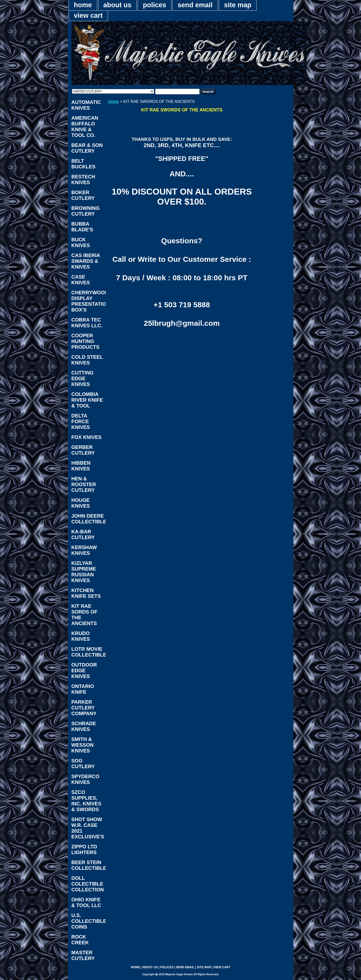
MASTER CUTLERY (83, 955)
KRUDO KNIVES (81, 636)
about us (118, 5)
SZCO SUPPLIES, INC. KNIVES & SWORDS (86, 801)
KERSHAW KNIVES (84, 550)
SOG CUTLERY (83, 764)
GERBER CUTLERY (83, 450)
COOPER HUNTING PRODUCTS (85, 341)
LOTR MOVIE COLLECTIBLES (89, 652)
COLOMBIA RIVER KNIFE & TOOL (87, 400)
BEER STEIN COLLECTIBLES (89, 865)
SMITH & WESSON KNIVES (83, 745)
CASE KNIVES (81, 280)
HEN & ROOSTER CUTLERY (84, 484)
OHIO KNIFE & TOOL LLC (86, 902)
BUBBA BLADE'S (82, 227)
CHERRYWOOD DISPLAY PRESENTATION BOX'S (89, 301)
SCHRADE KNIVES (84, 726)
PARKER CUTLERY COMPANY (84, 708)
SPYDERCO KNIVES (85, 779)
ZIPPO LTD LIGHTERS (84, 849)
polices (155, 5)
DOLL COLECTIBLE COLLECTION (88, 884)
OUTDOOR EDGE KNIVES (84, 670)
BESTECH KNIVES (83, 179)
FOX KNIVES (87, 437)
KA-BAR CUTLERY (83, 534)
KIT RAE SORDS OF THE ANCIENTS (84, 615)
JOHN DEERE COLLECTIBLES (89, 519)
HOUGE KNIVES (81, 503)
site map (238, 5)
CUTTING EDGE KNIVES (83, 378)
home (83, 5)
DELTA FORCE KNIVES (81, 421)
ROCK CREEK (80, 940)
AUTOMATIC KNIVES (86, 105)
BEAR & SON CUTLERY (87, 148)
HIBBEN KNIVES (81, 466)
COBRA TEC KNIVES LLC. (87, 323)
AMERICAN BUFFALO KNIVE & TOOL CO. (85, 127)
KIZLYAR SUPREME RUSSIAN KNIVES (84, 572)
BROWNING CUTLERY (86, 211)
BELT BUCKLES (84, 164)
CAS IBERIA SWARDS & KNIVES (86, 261)
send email (195, 5)
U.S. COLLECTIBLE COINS (89, 921)
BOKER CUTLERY (83, 195)
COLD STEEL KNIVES (87, 360)
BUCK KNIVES (81, 242)
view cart (88, 15)
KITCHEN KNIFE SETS (86, 593)
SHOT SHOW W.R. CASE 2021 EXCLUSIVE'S (88, 828)
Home (114, 102)
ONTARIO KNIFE (83, 689)
